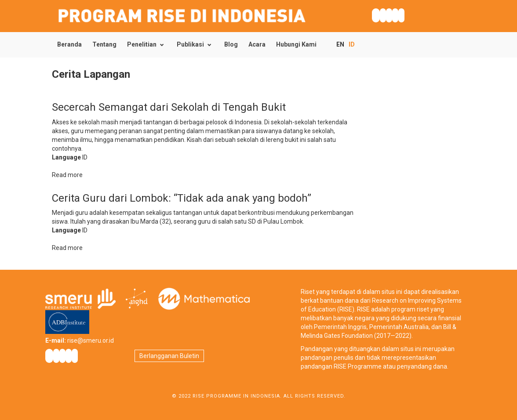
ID (352, 44)
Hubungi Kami (296, 44)
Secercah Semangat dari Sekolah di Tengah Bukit (169, 107)
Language (66, 157)
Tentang (104, 44)
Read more (67, 175)
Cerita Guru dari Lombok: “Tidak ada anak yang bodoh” (182, 198)
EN (340, 44)
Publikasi (190, 44)
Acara (257, 44)
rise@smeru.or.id (91, 340)
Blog (231, 44)
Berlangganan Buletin (169, 356)
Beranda (69, 44)
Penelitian (142, 44)
